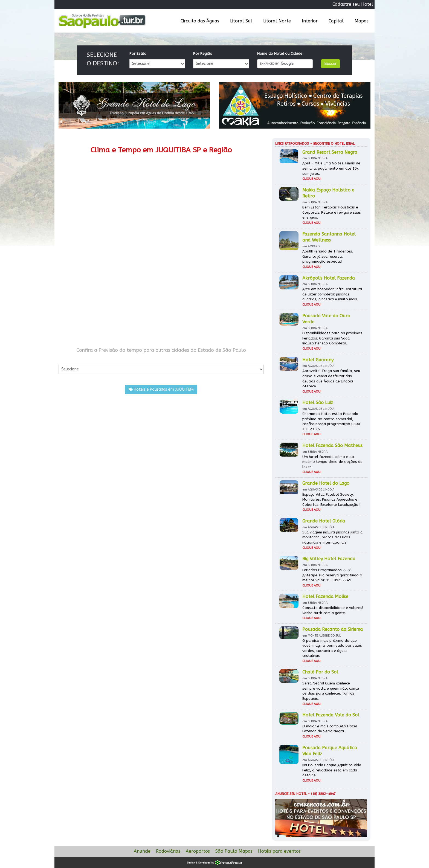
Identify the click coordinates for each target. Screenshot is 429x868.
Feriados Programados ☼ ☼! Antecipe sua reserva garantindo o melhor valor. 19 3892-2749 (332, 575)
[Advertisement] (110, 295)
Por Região (203, 53)
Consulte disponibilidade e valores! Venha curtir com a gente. (333, 610)
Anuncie (142, 851)
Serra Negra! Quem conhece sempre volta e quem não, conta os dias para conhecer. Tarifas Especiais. (331, 691)
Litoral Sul (241, 21)
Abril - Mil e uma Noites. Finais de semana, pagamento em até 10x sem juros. (331, 168)
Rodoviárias (168, 851)
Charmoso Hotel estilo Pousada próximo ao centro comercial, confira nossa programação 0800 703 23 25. (331, 421)
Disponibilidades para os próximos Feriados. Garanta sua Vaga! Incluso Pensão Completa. (332, 338)
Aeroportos (198, 851)
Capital (336, 21)
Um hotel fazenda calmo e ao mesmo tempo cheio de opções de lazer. (332, 462)
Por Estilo (138, 53)
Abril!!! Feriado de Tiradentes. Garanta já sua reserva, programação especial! (328, 256)
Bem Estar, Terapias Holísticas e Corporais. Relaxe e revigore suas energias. (332, 212)
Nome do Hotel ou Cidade (280, 53)
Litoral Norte (277, 21)
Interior (310, 21)
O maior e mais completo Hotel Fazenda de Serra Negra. (330, 729)
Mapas (362, 21)
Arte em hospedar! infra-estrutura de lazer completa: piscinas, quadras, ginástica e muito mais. (332, 294)
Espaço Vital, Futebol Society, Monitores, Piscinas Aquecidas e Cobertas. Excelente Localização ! (331, 500)
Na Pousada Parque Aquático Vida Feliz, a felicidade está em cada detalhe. (332, 770)
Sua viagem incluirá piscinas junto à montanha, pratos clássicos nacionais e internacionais (332, 537)
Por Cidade (68, 359)
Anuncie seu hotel (291, 794)
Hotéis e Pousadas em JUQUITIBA (161, 389)
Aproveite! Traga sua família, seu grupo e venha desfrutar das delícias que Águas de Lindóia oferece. (331, 378)
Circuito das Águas (200, 21)
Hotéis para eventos (279, 851)
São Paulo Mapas (234, 851)
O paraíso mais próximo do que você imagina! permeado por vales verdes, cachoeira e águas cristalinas (332, 648)
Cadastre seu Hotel (353, 4)
